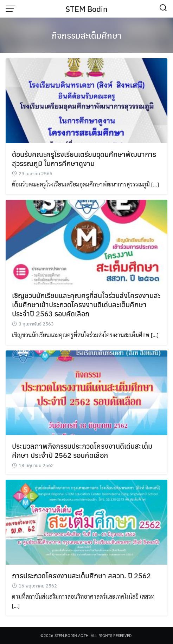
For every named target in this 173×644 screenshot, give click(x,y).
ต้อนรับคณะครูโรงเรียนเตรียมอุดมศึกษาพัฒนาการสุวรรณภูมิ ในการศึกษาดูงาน (84, 159)
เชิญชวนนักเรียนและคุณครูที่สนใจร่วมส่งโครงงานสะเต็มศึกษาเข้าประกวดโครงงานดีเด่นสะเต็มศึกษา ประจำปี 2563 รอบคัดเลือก (86, 304)
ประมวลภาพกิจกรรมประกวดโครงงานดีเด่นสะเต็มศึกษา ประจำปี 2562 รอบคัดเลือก (82, 450)
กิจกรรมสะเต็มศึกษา (87, 35)
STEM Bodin (86, 9)
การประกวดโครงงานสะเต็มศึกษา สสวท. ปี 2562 (81, 575)
